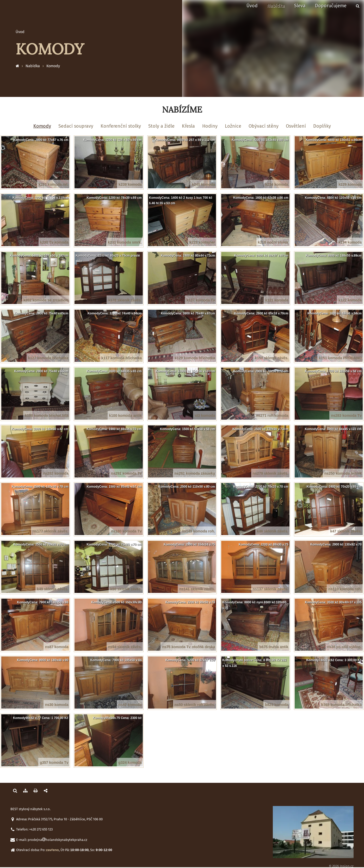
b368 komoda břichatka (341, 705)
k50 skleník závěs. (126, 589)
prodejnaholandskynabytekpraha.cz (57, 840)
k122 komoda (350, 300)
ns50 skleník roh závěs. (195, 705)
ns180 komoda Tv (126, 531)
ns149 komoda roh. (199, 531)
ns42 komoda (130, 705)
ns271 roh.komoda (272, 416)
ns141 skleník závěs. (197, 589)
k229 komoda (350, 184)
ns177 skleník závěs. (50, 531)
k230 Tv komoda (54, 242)
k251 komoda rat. (53, 184)
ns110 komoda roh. (345, 589)
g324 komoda (130, 762)
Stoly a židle (161, 126)
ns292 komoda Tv (126, 473)
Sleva (300, 6)
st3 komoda (205, 416)
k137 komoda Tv (201, 300)
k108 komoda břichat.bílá (47, 416)
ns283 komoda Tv (346, 416)
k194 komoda (350, 242)
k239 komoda (130, 184)
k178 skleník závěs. (125, 300)
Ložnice (233, 126)
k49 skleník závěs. (53, 589)
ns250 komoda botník (343, 473)
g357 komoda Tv (54, 762)
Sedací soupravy (76, 126)
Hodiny (210, 126)
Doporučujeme (331, 6)
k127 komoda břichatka (48, 358)
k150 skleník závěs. (272, 358)
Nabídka (276, 6)
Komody (53, 66)
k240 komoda (203, 184)
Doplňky (322, 126)
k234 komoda (277, 184)
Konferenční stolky (121, 126)
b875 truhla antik (274, 647)
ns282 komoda (56, 473)
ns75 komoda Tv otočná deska (189, 647)
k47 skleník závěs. (346, 531)
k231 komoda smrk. (125, 242)
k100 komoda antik (125, 416)
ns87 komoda (57, 647)
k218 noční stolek (273, 242)
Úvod (252, 6)
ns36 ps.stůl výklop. (344, 647)
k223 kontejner (202, 242)
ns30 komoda (57, 705)
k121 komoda (277, 300)
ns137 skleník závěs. (271, 589)
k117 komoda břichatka (122, 358)
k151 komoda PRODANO (340, 358)
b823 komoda (277, 705)
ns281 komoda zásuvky (195, 473)
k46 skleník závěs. (273, 531)
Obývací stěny (264, 126)
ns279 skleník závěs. (271, 473)
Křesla (188, 126)
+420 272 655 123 (41, 829)
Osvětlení (296, 126)
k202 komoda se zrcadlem (46, 300)
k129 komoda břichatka (195, 358)
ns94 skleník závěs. (125, 647)
